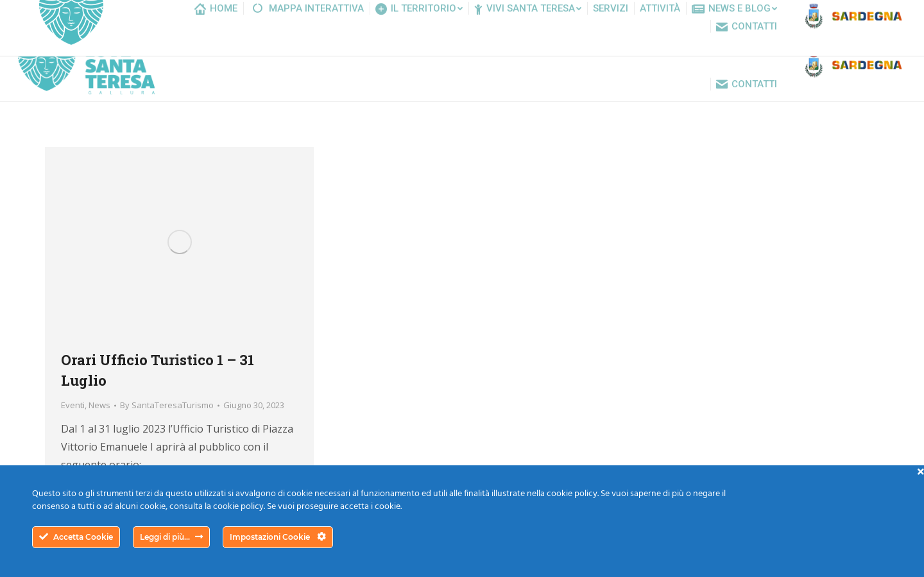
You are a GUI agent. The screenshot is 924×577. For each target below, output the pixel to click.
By (167, 405)
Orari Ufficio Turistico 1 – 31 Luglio (158, 370)
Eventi (73, 405)
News (99, 405)
